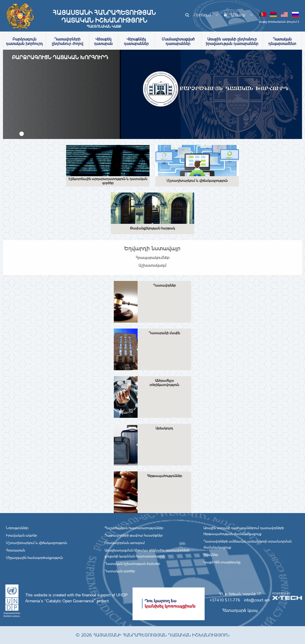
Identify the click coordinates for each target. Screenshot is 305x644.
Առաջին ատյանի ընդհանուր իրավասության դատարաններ (232, 41)
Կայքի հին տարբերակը (222, 562)
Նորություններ (17, 528)
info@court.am (257, 600)
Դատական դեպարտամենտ (282, 41)
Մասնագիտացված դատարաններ (178, 41)
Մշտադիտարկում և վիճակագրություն (36, 543)
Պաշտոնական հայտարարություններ (134, 528)
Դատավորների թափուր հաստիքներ (134, 535)
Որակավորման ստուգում (125, 543)
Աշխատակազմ (152, 265)
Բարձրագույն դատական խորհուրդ (24, 41)
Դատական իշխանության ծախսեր (132, 564)
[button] (22, 134)
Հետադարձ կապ (240, 610)
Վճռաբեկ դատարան (103, 41)
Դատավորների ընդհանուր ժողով (67, 41)
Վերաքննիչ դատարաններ (136, 41)
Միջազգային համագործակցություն (34, 558)
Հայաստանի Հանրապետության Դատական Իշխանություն (104, 19)
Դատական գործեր (120, 571)
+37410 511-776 (225, 600)
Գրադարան (15, 550)
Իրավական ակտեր (21, 535)
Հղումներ (211, 555)
